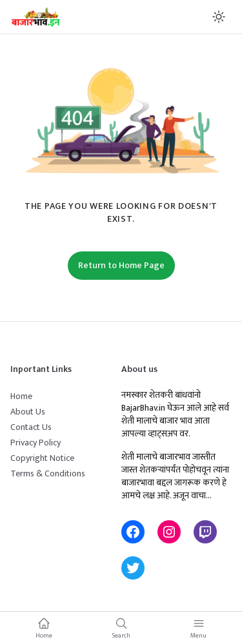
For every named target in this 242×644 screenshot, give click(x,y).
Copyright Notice (42, 458)
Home (21, 396)
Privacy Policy (35, 443)
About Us (28, 412)
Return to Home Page (121, 265)
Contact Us (31, 427)
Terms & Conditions (48, 473)
